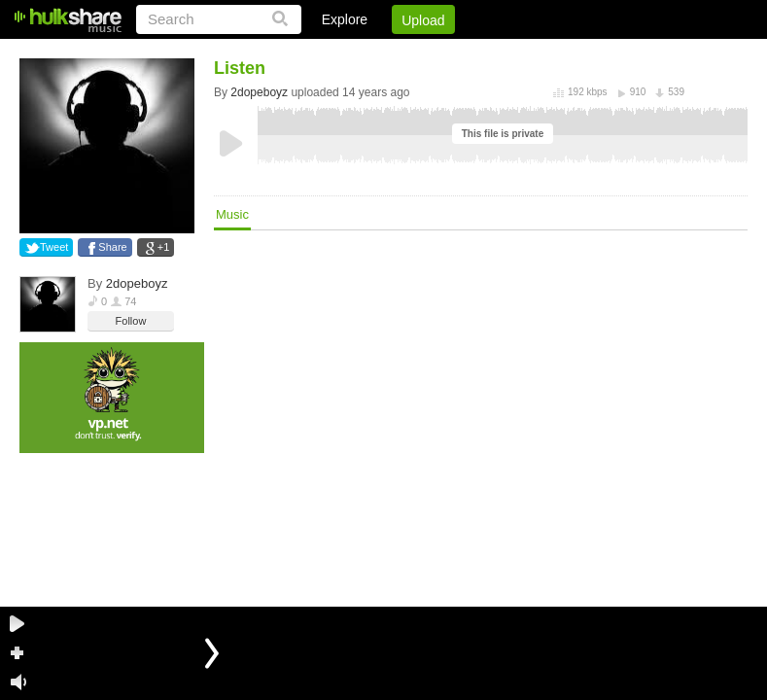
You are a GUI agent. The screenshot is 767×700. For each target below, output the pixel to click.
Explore (345, 19)
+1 (164, 247)
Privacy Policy (639, 53)
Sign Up (416, 53)
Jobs (484, 53)
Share (112, 247)
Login (346, 53)
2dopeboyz (137, 283)
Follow (131, 321)
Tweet (54, 247)
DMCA (548, 53)
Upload (423, 20)
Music (232, 214)
